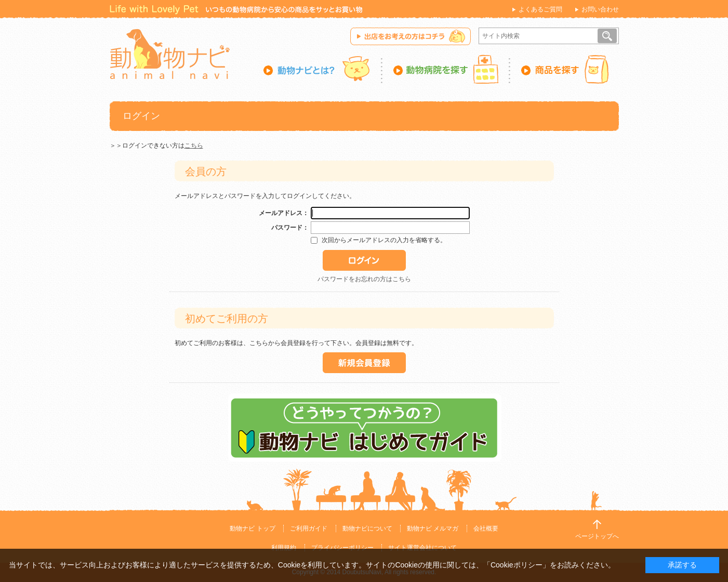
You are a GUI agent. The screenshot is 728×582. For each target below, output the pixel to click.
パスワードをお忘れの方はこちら (364, 279)
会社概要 (486, 528)
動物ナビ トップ (252, 528)
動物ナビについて (367, 528)
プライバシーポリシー (342, 548)
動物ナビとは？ (323, 69)
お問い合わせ (600, 9)
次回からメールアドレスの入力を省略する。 (384, 240)
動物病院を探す (446, 69)
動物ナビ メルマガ (433, 528)
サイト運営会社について (422, 548)
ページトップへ (597, 536)
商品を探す (565, 69)
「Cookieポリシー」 (517, 565)
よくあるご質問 (540, 9)
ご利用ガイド (309, 528)
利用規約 (284, 548)
